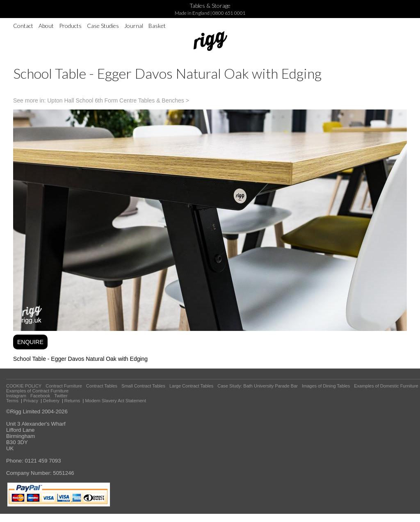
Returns (72, 401)
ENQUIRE (30, 342)
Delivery (51, 401)
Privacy (31, 401)
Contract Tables (102, 386)
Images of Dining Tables (326, 386)
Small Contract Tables (143, 386)
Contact (23, 26)
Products (70, 26)
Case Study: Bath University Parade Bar (258, 386)
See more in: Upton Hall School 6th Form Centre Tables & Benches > (101, 100)
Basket (157, 26)
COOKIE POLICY (24, 386)
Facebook (40, 396)
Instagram (16, 396)
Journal (134, 26)
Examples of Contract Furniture (37, 391)
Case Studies (103, 26)
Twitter (61, 396)
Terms (12, 401)
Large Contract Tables (191, 386)
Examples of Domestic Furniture (386, 386)
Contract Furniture (64, 386)
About (46, 26)
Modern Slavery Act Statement (115, 401)
